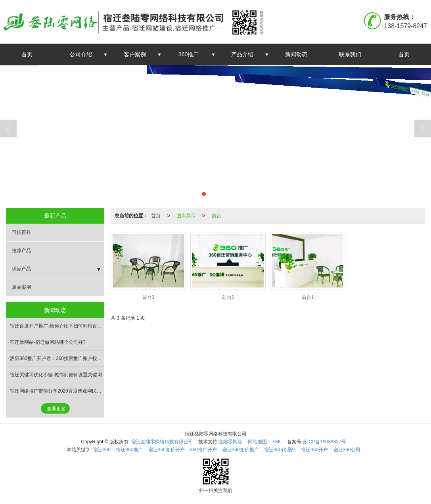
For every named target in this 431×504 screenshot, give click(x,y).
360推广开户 (203, 450)
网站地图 (257, 442)
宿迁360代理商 (280, 450)
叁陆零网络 (230, 442)
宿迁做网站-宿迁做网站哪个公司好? (48, 342)
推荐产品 (21, 251)
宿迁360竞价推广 (241, 450)
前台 (216, 216)
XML (277, 442)
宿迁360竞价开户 (167, 450)
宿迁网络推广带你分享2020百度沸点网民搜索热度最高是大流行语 (57, 391)
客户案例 (135, 54)
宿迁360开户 (314, 450)
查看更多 (56, 409)
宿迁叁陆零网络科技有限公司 (162, 442)
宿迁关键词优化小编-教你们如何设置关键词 (56, 375)
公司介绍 (81, 54)
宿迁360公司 (347, 450)
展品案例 (21, 287)
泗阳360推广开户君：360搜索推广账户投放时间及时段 (57, 358)
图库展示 (186, 216)
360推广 (189, 54)
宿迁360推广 (129, 450)
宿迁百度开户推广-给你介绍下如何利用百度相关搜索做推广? (57, 326)
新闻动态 (296, 54)
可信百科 (21, 232)
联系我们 (350, 54)
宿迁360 (102, 450)
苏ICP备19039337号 (324, 442)
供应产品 (21, 269)
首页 (27, 54)
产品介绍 (242, 54)
